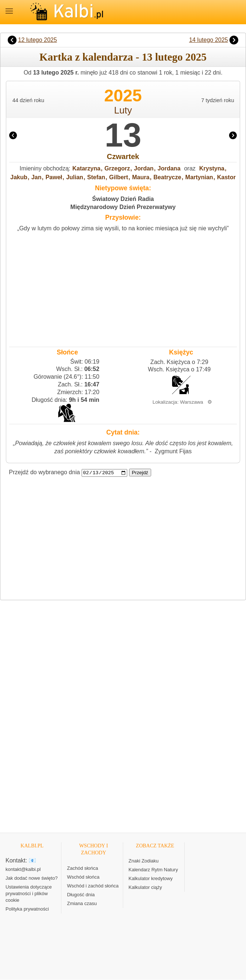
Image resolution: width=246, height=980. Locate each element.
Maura (141, 177)
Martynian (199, 177)
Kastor (226, 177)
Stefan (96, 177)
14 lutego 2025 (208, 40)
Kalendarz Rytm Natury (153, 870)
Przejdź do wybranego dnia (44, 473)
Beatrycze (167, 177)
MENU (9, 11)
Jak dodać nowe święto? (32, 878)
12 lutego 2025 (38, 40)
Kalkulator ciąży (145, 888)
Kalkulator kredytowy (151, 879)
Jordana (169, 168)
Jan (36, 177)
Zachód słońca (83, 869)
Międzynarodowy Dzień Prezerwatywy (123, 207)
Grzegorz (117, 168)
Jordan (144, 168)
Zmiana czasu (82, 904)
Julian (75, 177)
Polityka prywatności (27, 909)
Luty (123, 110)
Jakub (19, 177)
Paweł (54, 177)
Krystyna (212, 168)
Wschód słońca (83, 877)
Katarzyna (86, 168)
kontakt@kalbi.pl (23, 870)
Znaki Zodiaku (144, 861)
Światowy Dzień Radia (123, 199)
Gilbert (119, 177)
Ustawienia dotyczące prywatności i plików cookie (29, 894)
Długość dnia (81, 895)
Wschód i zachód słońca (93, 886)
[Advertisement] (123, 288)
